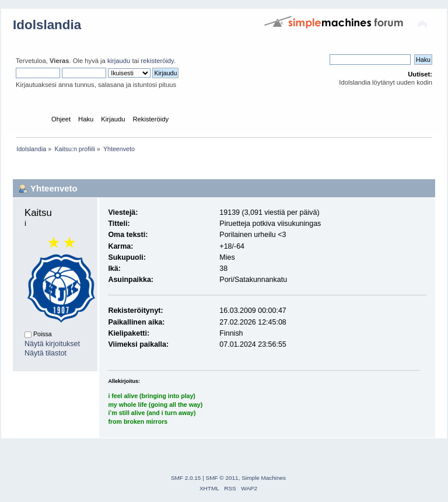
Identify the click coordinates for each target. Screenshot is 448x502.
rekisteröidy (157, 61)
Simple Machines (264, 478)
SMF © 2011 (222, 478)
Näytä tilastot (45, 353)
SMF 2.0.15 (186, 478)
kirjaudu (119, 61)
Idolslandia (47, 25)
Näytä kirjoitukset (52, 344)
